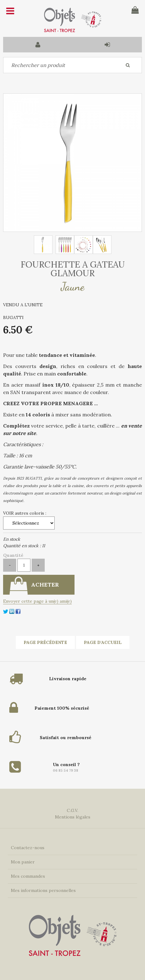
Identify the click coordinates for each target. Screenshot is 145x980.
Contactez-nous (28, 848)
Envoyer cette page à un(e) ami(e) (37, 601)
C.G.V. (72, 810)
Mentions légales (73, 817)
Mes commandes (28, 876)
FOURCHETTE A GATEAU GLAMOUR (73, 269)
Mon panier (23, 862)
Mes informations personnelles (43, 890)
